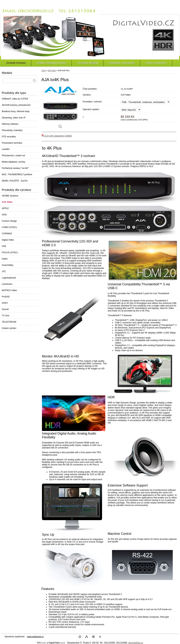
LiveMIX (6, 149)
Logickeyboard (9, 278)
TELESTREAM (9, 322)
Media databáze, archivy (13, 162)
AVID (4, 215)
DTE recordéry (9, 137)
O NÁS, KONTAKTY (156, 63)
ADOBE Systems (10, 196)
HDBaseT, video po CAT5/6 (15, 99)
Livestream (7, 284)
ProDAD (6, 297)
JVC (4, 271)
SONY (5, 303)
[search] (34, 80)
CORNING (7, 234)
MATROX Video (9, 290)
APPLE (5, 208)
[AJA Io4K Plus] (60, 108)
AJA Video (7, 202)
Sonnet (5, 309)
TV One (5, 316)
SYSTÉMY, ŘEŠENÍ (87, 63)
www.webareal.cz (35, 637)
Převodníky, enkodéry (12, 130)
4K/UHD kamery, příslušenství (16, 105)
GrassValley (8, 265)
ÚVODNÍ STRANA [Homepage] (16, 63)
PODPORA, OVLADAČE (122, 63)
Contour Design (9, 221)
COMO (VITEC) (9, 227)
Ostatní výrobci (9, 328)
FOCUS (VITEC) (10, 253)
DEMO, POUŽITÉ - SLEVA (15, 181)
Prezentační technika (12, 143)
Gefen (5, 259)
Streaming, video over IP (14, 118)
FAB (4, 246)
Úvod (43, 71)
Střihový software (10, 124)
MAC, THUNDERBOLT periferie (17, 174)
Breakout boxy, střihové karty (16, 111)
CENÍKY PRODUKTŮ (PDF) (51, 63)
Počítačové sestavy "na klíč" (15, 168)
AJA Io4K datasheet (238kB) (57, 136)
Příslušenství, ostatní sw (13, 156)
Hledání (7, 73)
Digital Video (8, 240)
